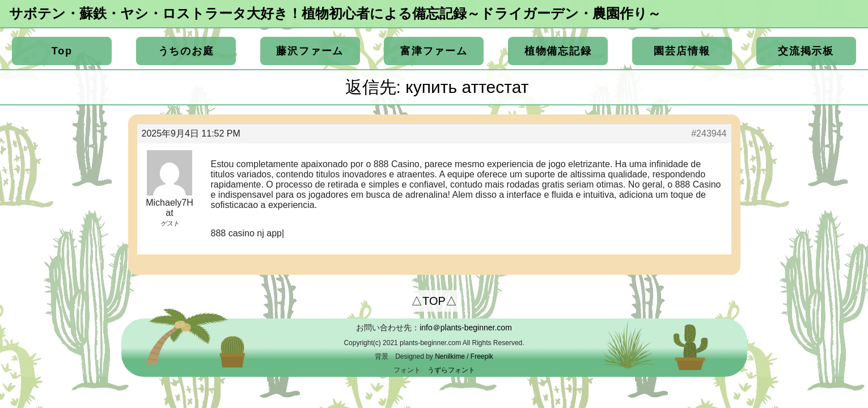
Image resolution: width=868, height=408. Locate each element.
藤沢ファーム (310, 51)
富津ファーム (434, 51)
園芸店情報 (682, 51)
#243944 (709, 133)
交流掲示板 (806, 51)
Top (62, 51)
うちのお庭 (186, 51)
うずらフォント (451, 370)
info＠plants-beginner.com (466, 328)
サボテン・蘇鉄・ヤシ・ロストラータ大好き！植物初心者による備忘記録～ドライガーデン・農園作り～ (335, 13)
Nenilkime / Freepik (464, 356)
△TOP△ (434, 301)
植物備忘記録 (558, 51)
